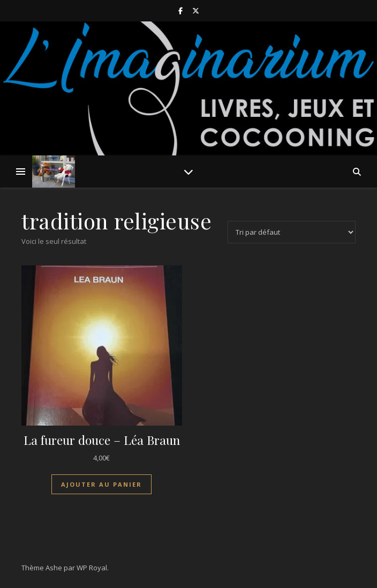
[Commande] (292, 232)
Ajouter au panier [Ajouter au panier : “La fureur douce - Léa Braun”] (101, 484)
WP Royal (92, 568)
